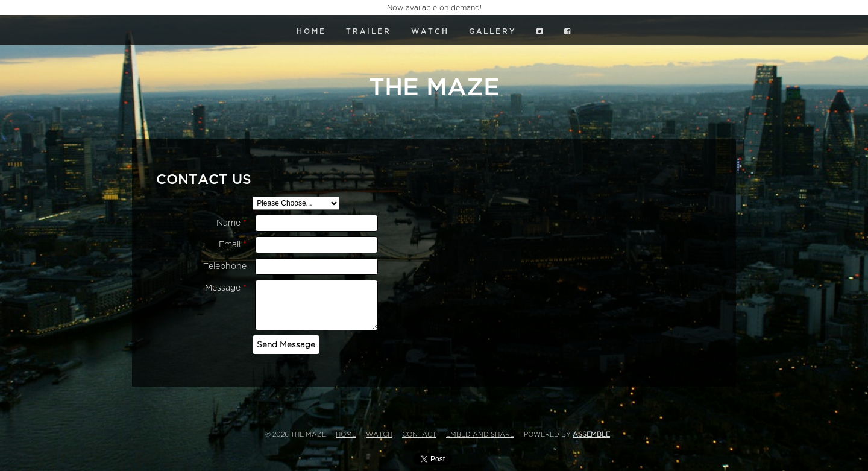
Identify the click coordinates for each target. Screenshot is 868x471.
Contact (419, 435)
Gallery (493, 31)
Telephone (225, 266)
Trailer (369, 31)
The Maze (434, 87)
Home (311, 31)
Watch (430, 31)
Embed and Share (480, 435)
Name (231, 223)
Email (233, 245)
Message (226, 288)
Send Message (286, 345)
